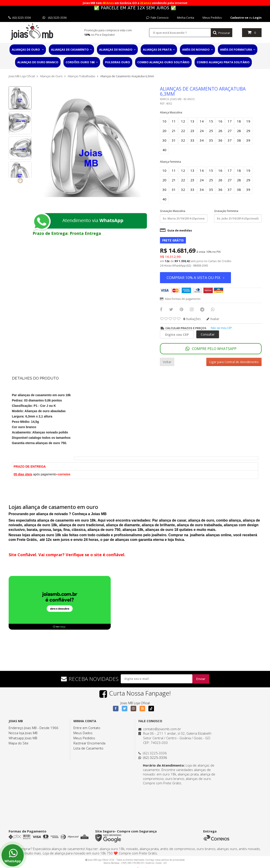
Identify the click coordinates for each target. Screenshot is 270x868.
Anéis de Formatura (238, 49)
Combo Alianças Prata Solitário (223, 62)
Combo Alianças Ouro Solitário (163, 62)
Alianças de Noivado (117, 49)
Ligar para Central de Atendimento (234, 362)
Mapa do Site (19, 743)
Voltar (167, 362)
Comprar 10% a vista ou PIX (195, 278)
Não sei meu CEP (221, 328)
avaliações (192, 319)
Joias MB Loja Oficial (22, 76)
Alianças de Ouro (28, 49)
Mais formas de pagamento (180, 299)
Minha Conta (186, 18)
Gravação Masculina (173, 211)
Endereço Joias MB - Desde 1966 (34, 728)
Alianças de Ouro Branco (38, 62)
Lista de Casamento (88, 748)
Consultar (208, 334)
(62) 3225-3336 (20, 18)
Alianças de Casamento (71, 49)
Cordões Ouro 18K (82, 62)
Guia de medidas (176, 230)
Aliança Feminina (170, 162)
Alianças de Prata (159, 49)
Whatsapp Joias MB (23, 738)
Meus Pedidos (212, 18)
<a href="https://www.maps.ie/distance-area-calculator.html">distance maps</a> (178, 802)
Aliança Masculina (171, 112)
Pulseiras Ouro (118, 62)
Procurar (222, 33)
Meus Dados (83, 733)
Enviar (201, 679)
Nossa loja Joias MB (23, 733)
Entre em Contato (87, 728)
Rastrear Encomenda (89, 743)
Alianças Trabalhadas (81, 76)
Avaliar (213, 319)
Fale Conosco (157, 18)
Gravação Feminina (226, 211)
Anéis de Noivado (197, 49)
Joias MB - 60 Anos (182, 99)
